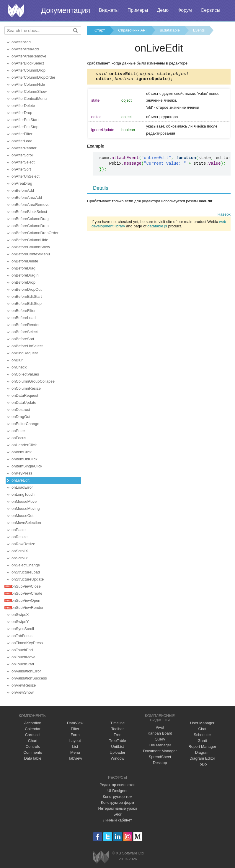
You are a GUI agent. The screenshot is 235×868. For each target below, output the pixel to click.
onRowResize (23, 544)
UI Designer (118, 791)
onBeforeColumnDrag (30, 219)
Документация (66, 10)
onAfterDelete (23, 106)
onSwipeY (20, 622)
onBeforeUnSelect (27, 346)
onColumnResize (26, 388)
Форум (185, 10)
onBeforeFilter (24, 311)
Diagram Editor (202, 758)
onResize (19, 537)
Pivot (160, 727)
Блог (117, 814)
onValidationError (26, 671)
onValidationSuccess (29, 678)
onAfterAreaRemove (29, 56)
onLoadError (22, 487)
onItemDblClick (24, 459)
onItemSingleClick (27, 466)
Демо (163, 10)
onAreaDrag (22, 183)
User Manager (202, 723)
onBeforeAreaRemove (31, 205)
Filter (75, 729)
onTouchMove (23, 657)
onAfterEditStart (25, 120)
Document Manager (160, 751)
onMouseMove (24, 501)
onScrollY (20, 558)
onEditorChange (25, 424)
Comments (33, 752)
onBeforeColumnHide (30, 240)
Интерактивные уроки (117, 808)
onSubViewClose (26, 586)
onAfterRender (24, 148)
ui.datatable (170, 30)
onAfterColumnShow (29, 91)
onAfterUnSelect (26, 176)
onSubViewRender (27, 607)
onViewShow (23, 692)
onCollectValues (25, 374)
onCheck (19, 367)
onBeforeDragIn (25, 275)
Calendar (33, 729)
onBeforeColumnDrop (30, 226)
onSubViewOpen (26, 600)
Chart (33, 741)
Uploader (118, 752)
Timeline (118, 723)
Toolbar (118, 729)
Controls (33, 747)
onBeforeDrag (23, 268)
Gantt (202, 741)
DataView (75, 723)
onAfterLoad (22, 141)
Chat (202, 729)
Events (199, 30)
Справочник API (132, 30)
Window (117, 758)
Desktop (160, 763)
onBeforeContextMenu (31, 254)
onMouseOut (22, 516)
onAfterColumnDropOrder (33, 77)
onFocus (19, 438)
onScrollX (20, 551)
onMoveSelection (26, 523)
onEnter (18, 431)
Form (75, 735)
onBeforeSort (23, 339)
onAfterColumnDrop (28, 70)
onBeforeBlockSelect (29, 212)
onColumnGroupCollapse (33, 381)
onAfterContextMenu (29, 99)
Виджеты (109, 10)
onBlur (17, 360)
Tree (117, 735)
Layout (75, 741)
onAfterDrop (22, 113)
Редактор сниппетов (117, 785)
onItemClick (22, 452)
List (75, 747)
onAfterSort (21, 169)
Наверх (224, 216)
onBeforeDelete (25, 261)
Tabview (75, 758)
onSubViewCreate (27, 593)
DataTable (33, 758)
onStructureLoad (26, 572)
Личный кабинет (117, 820)
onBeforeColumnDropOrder (35, 233)
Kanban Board (160, 733)
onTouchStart (23, 664)
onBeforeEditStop (27, 304)
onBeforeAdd (23, 190)
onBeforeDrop (23, 282)
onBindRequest (25, 353)
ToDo (202, 764)
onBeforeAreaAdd (27, 197)
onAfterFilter (22, 134)
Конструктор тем (117, 797)
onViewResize (24, 685)
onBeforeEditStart (27, 296)
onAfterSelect (23, 162)
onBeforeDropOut (27, 289)
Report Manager (202, 747)
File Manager (160, 745)
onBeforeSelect (25, 332)
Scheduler (202, 735)
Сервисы (210, 10)
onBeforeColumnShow (31, 247)
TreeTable (117, 741)
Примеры (138, 10)
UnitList (117, 747)
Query (160, 739)
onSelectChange (26, 565)
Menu (75, 752)
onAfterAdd (21, 42)
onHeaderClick (24, 445)
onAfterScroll (22, 155)
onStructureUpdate (28, 579)
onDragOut (21, 417)
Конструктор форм (117, 802)
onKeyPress (22, 473)
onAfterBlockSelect (28, 63)
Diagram (202, 752)
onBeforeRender (26, 325)
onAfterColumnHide (28, 84)
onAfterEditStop (25, 127)
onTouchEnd (22, 650)
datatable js (157, 228)
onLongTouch (23, 494)
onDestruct (21, 410)
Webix (101, 857)
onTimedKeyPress (27, 643)
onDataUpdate (24, 402)
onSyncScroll (23, 629)
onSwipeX (20, 615)
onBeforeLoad (24, 318)
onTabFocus (22, 636)
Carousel (33, 735)
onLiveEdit (21, 480)
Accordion (33, 723)
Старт (100, 30)
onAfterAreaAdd (25, 49)
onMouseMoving (26, 509)
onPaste (19, 530)
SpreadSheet (160, 757)
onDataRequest (25, 395)
